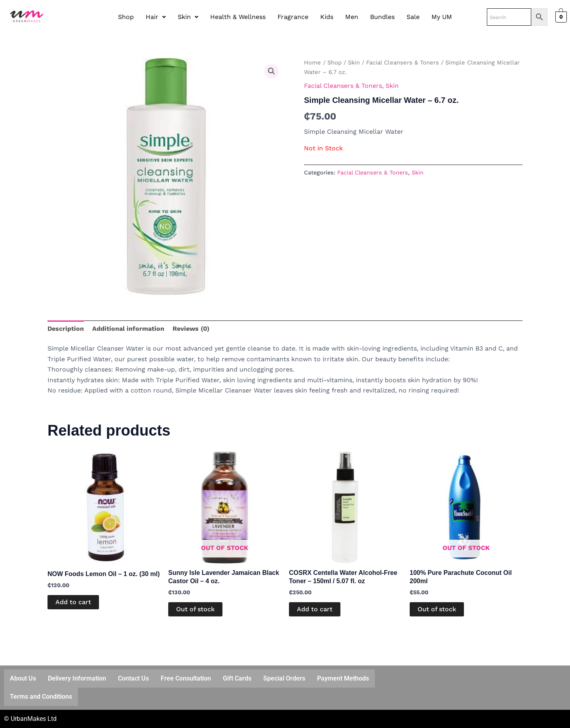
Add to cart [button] (73, 602)
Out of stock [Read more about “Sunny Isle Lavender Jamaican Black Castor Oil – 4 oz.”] (195, 609)
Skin (188, 17)
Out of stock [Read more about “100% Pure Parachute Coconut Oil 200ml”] (437, 609)
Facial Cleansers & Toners (403, 63)
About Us (23, 678)
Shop (126, 17)
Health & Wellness (238, 17)
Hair (156, 17)
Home (313, 63)
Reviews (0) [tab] (191, 329)
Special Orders (284, 678)
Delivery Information (77, 678)
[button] (156, 17)
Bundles (382, 17)
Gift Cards (237, 678)
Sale (413, 17)
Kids (327, 17)
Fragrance (293, 17)
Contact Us (133, 678)
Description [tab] (66, 329)
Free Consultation (186, 678)
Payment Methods (343, 678)
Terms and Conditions (41, 697)
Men (352, 17)
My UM (442, 17)
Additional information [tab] (128, 329)
